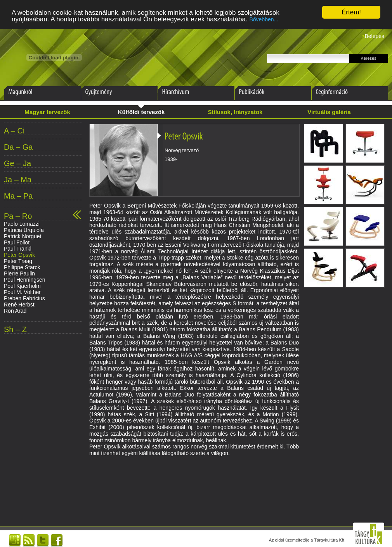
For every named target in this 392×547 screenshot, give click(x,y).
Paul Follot (17, 242)
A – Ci (14, 131)
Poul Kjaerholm (22, 286)
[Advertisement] (194, 486)
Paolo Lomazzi (22, 224)
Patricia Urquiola (24, 230)
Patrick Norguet (23, 236)
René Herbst (19, 305)
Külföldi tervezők (141, 112)
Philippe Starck (22, 267)
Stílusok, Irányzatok (235, 112)
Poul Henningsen (25, 280)
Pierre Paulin (19, 273)
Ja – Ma (18, 180)
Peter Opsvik (19, 255)
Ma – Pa (18, 196)
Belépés (374, 36)
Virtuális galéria (329, 112)
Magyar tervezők (47, 112)
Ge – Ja (17, 164)
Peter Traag (18, 261)
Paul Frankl (18, 249)
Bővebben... (264, 19)
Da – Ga (18, 147)
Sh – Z (15, 330)
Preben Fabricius (24, 298)
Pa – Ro (18, 216)
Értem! (351, 12)
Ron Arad (15, 311)
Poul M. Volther (22, 292)
